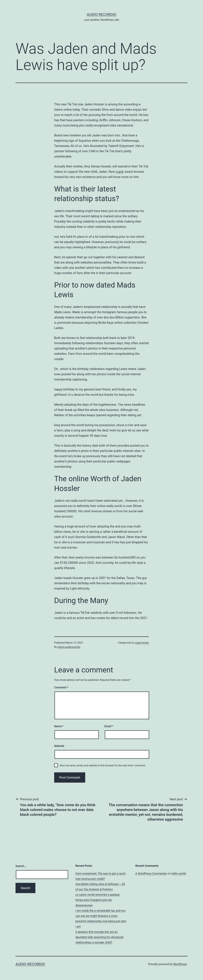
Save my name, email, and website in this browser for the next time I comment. (103, 765)
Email (109, 726)
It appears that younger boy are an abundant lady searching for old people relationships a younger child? (99, 937)
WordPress (180, 964)
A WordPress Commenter (151, 873)
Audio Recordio (101, 15)
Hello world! (179, 873)
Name (59, 726)
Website (59, 746)
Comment (61, 687)
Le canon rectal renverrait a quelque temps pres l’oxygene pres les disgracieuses (98, 900)
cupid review (142, 643)
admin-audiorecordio (69, 647)
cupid (120, 172)
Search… (21, 866)
